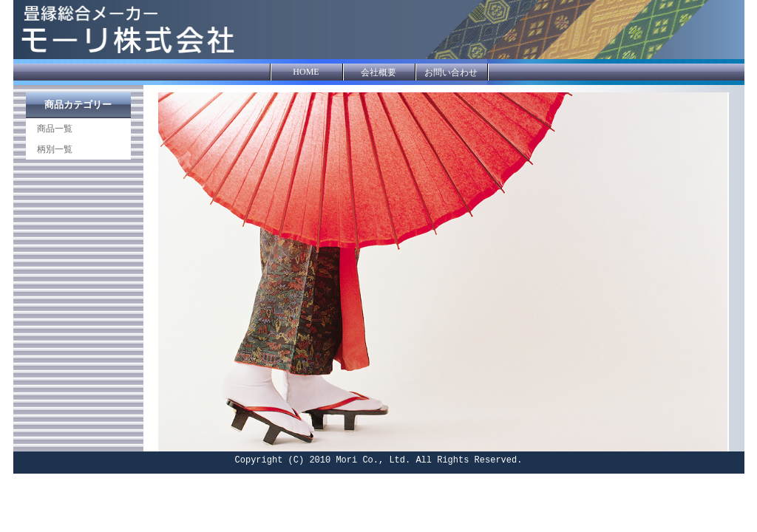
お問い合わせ (451, 72)
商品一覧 (55, 129)
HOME (306, 72)
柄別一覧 (55, 149)
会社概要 (378, 72)
